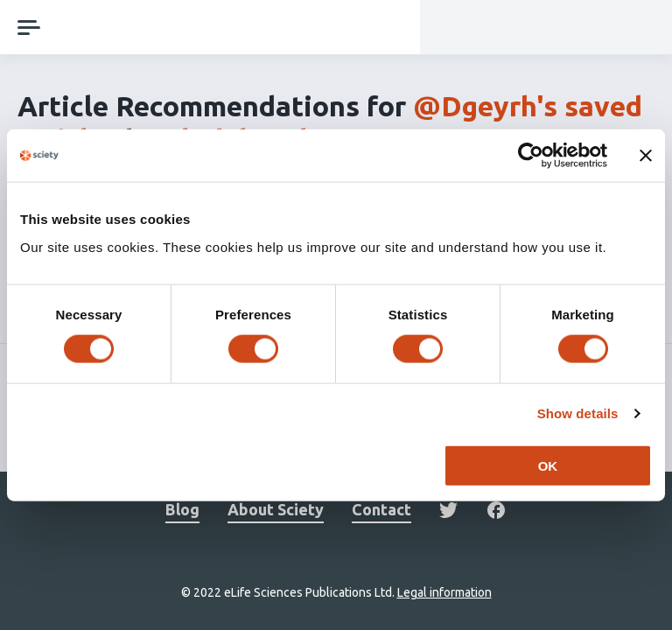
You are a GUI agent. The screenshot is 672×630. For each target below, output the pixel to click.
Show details (578, 413)
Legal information (444, 592)
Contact (381, 509)
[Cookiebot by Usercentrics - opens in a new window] (531, 156)
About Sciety (276, 509)
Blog (182, 509)
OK (548, 465)
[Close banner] (646, 156)
